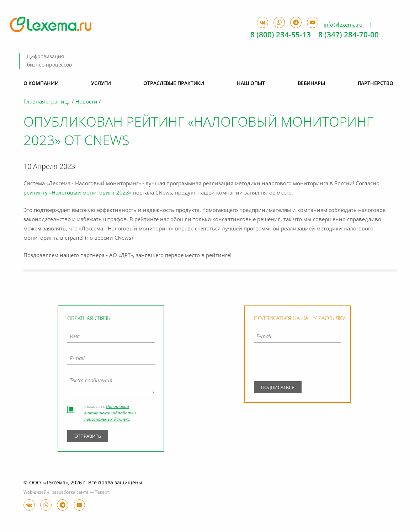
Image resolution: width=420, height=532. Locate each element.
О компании (41, 84)
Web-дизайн (36, 493)
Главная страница (47, 102)
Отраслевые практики (174, 84)
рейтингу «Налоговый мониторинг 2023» (78, 193)
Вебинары (311, 84)
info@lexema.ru (343, 25)
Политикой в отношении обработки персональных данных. (110, 413)
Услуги (101, 84)
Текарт (102, 493)
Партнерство (376, 84)
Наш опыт (251, 84)
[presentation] (297, 364)
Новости (86, 102)
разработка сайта (70, 493)
